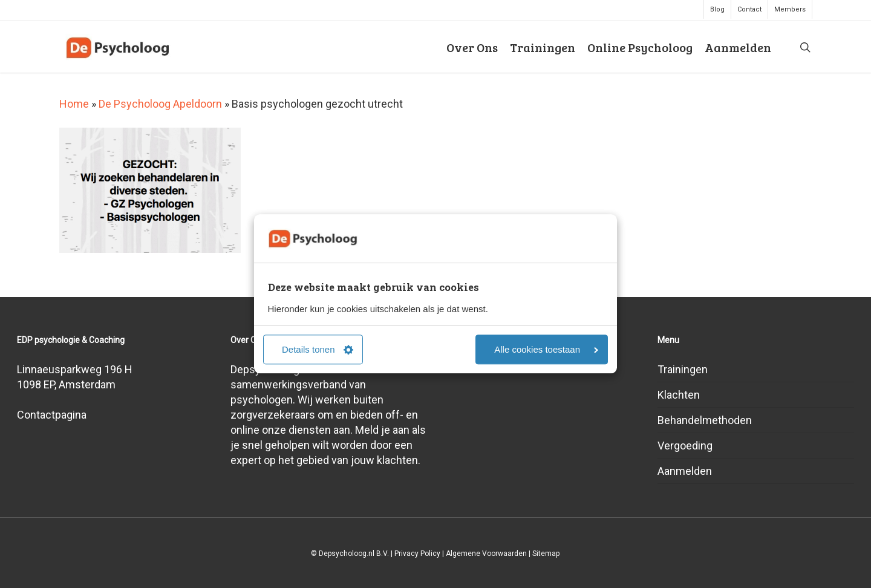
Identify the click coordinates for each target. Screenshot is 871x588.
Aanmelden (685, 471)
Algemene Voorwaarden (486, 554)
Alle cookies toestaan (546, 350)
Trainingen (683, 369)
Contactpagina (52, 415)
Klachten (679, 395)
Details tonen (318, 350)
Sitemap (546, 554)
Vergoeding (685, 446)
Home (74, 104)
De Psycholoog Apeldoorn (160, 104)
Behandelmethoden (705, 420)
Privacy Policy (417, 554)
